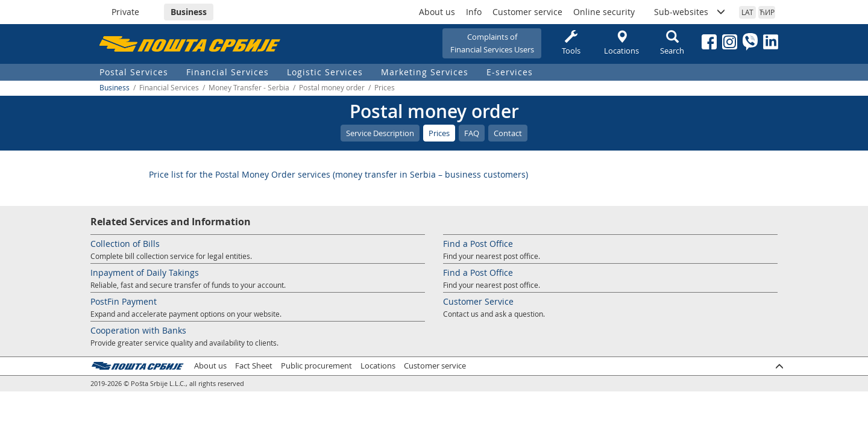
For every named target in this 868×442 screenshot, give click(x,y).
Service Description (380, 133)
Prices (439, 133)
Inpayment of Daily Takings (145, 272)
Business (189, 12)
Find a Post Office (478, 244)
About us (437, 12)
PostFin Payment (124, 301)
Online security (604, 12)
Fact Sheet (254, 366)
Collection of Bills (125, 244)
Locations (621, 43)
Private (125, 12)
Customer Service (478, 301)
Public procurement (316, 366)
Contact (508, 133)
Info (474, 12)
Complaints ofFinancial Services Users (492, 43)
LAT (747, 12)
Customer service (527, 12)
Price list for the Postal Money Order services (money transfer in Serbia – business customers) (338, 174)
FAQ (472, 133)
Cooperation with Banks (138, 330)
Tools (571, 43)
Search (672, 43)
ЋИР (767, 12)
